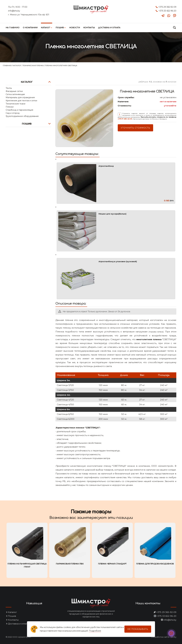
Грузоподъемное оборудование (22, 116)
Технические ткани (15, 104)
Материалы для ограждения (20, 97)
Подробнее (95, 631)
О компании (30, 28)
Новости (75, 28)
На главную (13, 28)
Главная (7, 65)
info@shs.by (14, 11)
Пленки (10, 107)
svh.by (173, 637)
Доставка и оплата (109, 28)
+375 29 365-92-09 (167, 7)
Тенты (9, 88)
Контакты (89, 28)
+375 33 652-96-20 (167, 11)
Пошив (60, 28)
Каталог (46, 28)
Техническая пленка (33, 65)
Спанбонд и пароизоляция (19, 110)
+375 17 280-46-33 (125, 119)
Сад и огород (13, 113)
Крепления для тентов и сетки (21, 101)
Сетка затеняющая (15, 94)
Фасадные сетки (14, 91)
